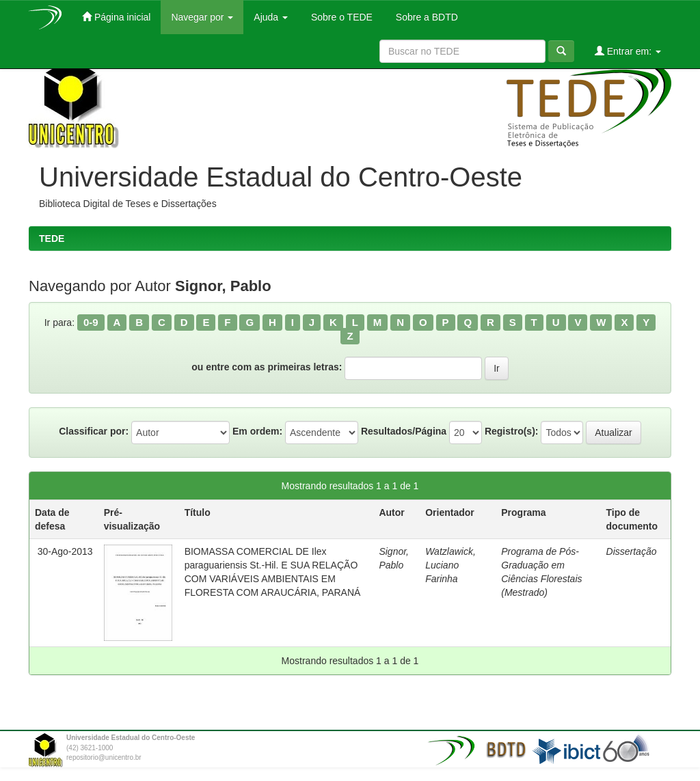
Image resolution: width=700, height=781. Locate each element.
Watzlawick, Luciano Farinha (450, 565)
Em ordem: (257, 431)
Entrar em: (628, 51)
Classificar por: (94, 431)
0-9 (91, 322)
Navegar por (202, 17)
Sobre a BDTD (426, 17)
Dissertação (632, 551)
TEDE (52, 238)
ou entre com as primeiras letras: (267, 367)
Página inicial (116, 17)
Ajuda (271, 17)
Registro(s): (512, 431)
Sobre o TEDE (340, 17)
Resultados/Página (404, 431)
